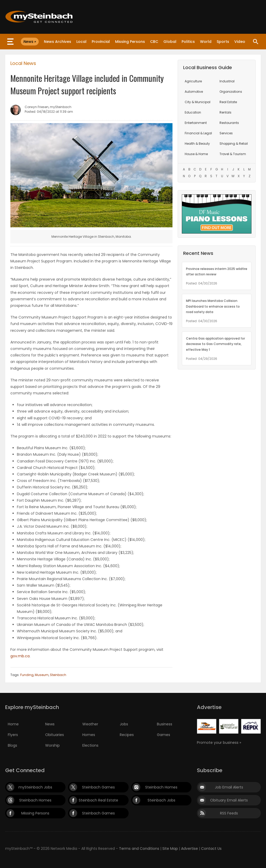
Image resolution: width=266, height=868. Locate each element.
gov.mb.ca (20, 656)
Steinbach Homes (161, 787)
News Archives (58, 42)
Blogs (12, 745)
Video (240, 42)
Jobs (124, 724)
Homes (89, 735)
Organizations (231, 92)
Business (165, 724)
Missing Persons (130, 42)
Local (81, 42)
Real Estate (228, 102)
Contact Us (211, 849)
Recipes (127, 735)
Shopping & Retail (234, 144)
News (50, 724)
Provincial (101, 42)
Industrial (227, 81)
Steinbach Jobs (161, 800)
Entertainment (196, 123)
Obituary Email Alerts (229, 800)
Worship (52, 745)
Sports (223, 42)
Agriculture (193, 81)
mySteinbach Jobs (35, 787)
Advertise (189, 849)
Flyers (13, 735)
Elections (90, 745)
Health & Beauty (197, 144)
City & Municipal (198, 102)
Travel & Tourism (233, 154)
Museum (42, 675)
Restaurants (229, 123)
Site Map (170, 849)
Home (13, 724)
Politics (188, 42)
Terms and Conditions (139, 849)
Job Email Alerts (229, 787)
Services (226, 133)
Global (170, 42)
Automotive (194, 92)
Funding (27, 675)
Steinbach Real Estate (98, 800)
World (206, 42)
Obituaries (55, 735)
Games (164, 735)
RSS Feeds (229, 813)
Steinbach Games (98, 787)
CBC (154, 42)
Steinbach (58, 675)
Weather (90, 724)
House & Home (196, 154)
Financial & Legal (198, 133)
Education (193, 112)
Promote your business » (219, 743)
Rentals (225, 112)
